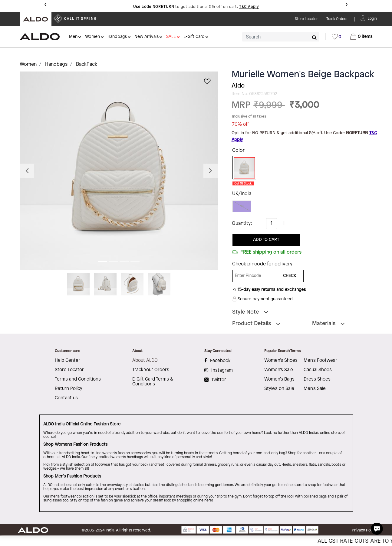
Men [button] (73, 37)
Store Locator (69, 370)
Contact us (66, 398)
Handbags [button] (117, 37)
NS (242, 206)
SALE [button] (171, 37)
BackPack (87, 64)
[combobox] (281, 37)
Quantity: (242, 223)
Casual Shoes (318, 370)
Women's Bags (279, 379)
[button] (372, 18)
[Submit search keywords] (314, 37)
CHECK (290, 276)
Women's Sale (279, 370)
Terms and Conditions (78, 379)
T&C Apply (249, 7)
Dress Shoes (317, 379)
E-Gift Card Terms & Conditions (153, 382)
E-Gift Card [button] (194, 37)
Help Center (68, 361)
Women (28, 64)
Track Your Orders (151, 370)
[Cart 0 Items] (361, 37)
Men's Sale (315, 389)
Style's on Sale (279, 389)
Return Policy (69, 389)
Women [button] (92, 37)
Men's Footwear (320, 361)
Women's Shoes (281, 361)
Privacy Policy (364, 530)
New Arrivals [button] (147, 37)
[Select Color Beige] (242, 168)
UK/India (242, 194)
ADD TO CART (266, 240)
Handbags (56, 64)
